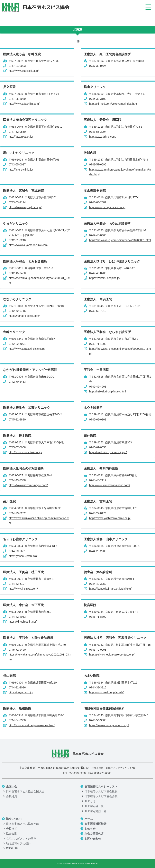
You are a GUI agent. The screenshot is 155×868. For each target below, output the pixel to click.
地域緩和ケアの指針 (18, 843)
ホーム (89, 819)
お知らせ (90, 829)
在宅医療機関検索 (96, 824)
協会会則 (12, 833)
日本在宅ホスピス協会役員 (101, 791)
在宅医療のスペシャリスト (101, 786)
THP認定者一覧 (94, 806)
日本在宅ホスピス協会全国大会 (25, 791)
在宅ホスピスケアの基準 (21, 839)
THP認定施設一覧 (96, 811)
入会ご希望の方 (94, 833)
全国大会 (12, 786)
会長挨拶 (12, 829)
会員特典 (12, 796)
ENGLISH (12, 848)
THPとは (90, 801)
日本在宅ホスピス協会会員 (101, 796)
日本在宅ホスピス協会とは (23, 824)
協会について (14, 819)
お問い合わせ (93, 839)
